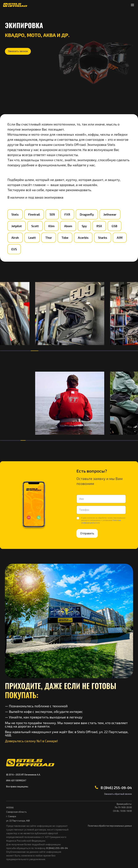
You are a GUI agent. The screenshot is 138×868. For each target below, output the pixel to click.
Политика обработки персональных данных (110, 826)
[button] (20, 52)
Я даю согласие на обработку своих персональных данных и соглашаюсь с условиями (103, 520)
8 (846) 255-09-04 (116, 788)
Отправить (87, 533)
